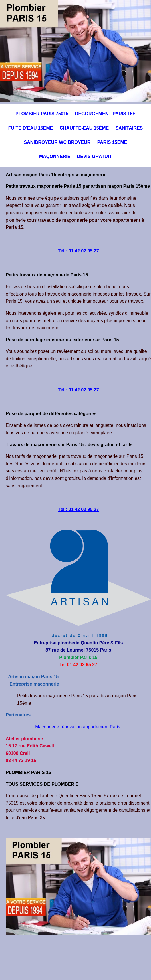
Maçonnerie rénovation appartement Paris (78, 727)
